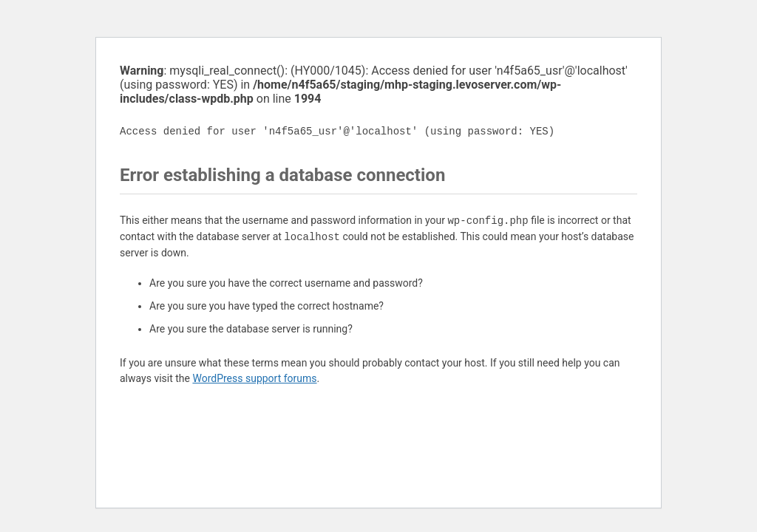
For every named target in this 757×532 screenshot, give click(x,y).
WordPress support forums (254, 378)
